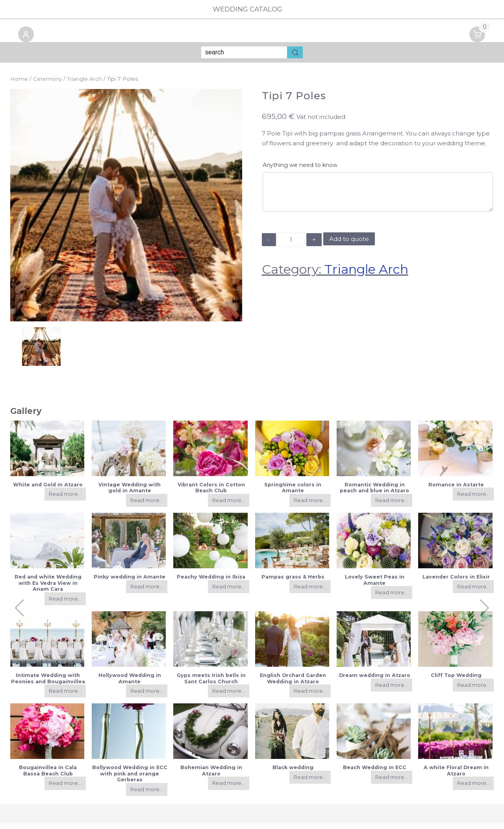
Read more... (65, 500)
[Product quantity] (291, 245)
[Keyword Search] (244, 58)
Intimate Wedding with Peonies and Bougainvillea (48, 684)
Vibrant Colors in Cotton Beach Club (211, 493)
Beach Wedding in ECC (375, 773)
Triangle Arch (84, 85)
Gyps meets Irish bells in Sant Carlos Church (211, 684)
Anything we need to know (300, 171)
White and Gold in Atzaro (48, 490)
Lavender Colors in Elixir (456, 582)
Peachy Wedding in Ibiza (211, 582)
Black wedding (293, 773)
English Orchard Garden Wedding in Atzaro (293, 684)
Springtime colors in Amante (293, 493)
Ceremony (47, 85)
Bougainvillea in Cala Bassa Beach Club (48, 776)
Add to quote (349, 244)
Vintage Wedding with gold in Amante (130, 493)
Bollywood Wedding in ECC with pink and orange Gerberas (130, 779)
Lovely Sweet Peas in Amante (375, 585)
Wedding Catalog (252, 9)
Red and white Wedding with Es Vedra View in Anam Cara (48, 588)
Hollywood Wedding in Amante (130, 684)
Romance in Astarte (456, 490)
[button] (18, 42)
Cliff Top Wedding (456, 681)
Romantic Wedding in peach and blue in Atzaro (374, 493)
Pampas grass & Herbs (293, 582)
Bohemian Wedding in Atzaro (211, 776)
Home (19, 85)
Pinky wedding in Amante (130, 582)
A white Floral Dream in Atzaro (456, 776)
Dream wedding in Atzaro (375, 681)
